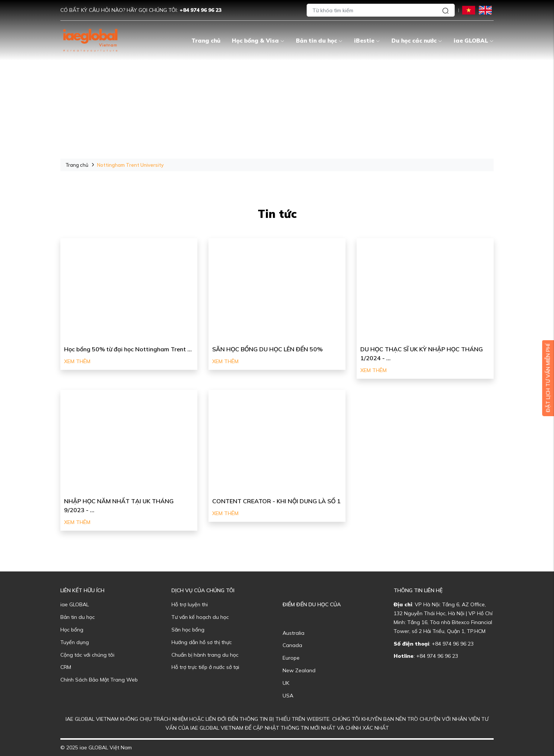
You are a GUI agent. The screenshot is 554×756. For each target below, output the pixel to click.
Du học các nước (417, 41)
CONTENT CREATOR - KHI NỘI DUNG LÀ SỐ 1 (276, 501)
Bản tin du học (319, 41)
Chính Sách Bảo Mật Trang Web (99, 680)
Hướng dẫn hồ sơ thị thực (202, 642)
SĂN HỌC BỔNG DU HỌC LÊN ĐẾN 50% (267, 349)
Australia (293, 633)
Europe (291, 658)
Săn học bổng (188, 630)
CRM (66, 667)
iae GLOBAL (474, 41)
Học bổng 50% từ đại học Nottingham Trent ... (128, 349)
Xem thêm (77, 361)
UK (286, 683)
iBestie (367, 41)
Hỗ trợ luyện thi (190, 604)
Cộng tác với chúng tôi (87, 655)
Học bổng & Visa (258, 41)
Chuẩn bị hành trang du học (205, 655)
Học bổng (72, 630)
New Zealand (299, 670)
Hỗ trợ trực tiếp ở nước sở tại (205, 667)
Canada (292, 645)
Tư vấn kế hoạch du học (200, 617)
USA (288, 696)
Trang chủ (206, 41)
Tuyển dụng (75, 642)
